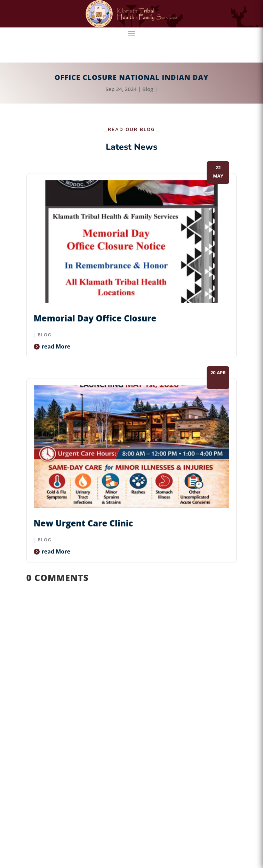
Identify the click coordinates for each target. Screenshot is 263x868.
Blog (148, 89)
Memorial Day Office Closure (95, 318)
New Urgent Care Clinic (83, 523)
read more (56, 346)
